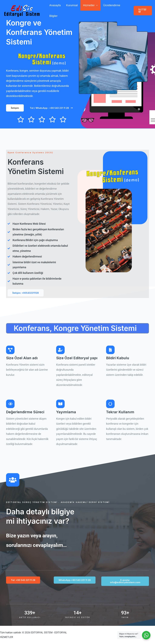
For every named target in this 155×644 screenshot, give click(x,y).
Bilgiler (53, 16)
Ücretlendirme (112, 5)
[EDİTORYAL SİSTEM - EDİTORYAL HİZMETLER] (22, 10)
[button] (143, 11)
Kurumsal (72, 5)
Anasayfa (55, 5)
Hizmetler (89, 5)
